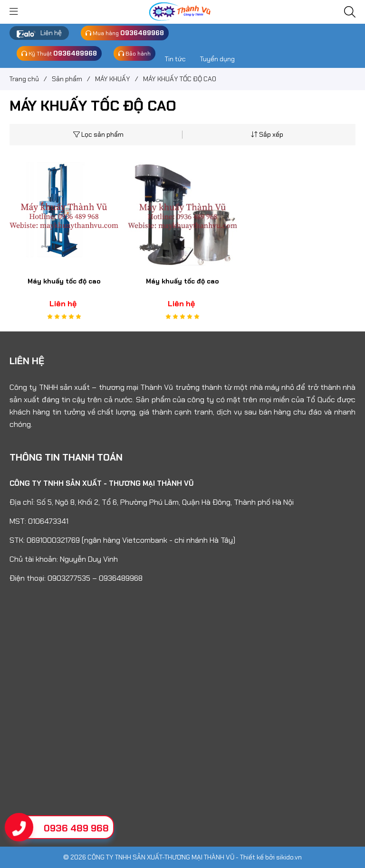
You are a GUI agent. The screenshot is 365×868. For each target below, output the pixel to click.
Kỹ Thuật (59, 53)
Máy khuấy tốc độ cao (64, 281)
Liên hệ (51, 33)
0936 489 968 (76, 828)
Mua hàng (125, 33)
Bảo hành (134, 54)
